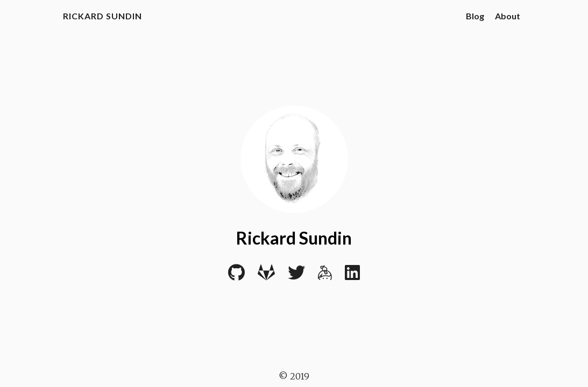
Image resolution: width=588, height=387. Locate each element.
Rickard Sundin (102, 16)
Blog (475, 16)
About (508, 16)
